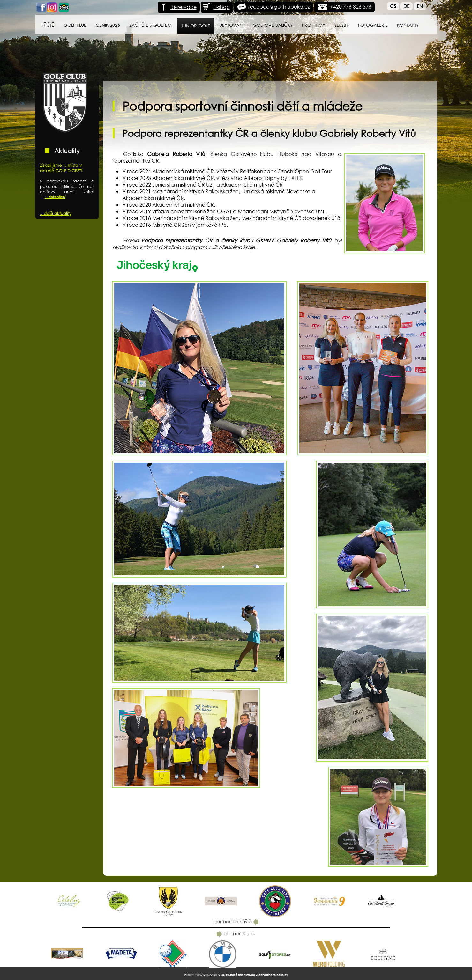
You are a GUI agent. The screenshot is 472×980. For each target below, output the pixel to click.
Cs (393, 6)
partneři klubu (236, 933)
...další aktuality (56, 214)
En (420, 6)
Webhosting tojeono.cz (272, 975)
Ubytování (231, 25)
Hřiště (47, 25)
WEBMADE (210, 975)
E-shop (216, 7)
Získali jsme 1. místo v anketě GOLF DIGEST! (61, 168)
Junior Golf (195, 26)
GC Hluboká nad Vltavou (238, 975)
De (406, 6)
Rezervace (178, 7)
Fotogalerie (373, 25)
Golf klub (75, 25)
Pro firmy (314, 25)
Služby (342, 25)
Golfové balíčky (273, 25)
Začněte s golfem (150, 25)
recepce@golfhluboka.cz (279, 7)
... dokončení (55, 197)
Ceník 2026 (108, 25)
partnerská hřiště (236, 921)
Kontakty (408, 25)
